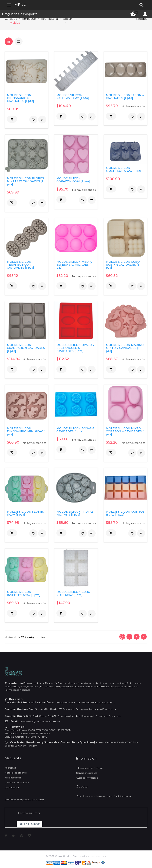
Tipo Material (50, 19)
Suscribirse (29, 824)
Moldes (15, 23)
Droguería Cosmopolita (20, 14)
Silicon (68, 19)
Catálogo (11, 19)
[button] (12, 119)
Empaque (29, 19)
